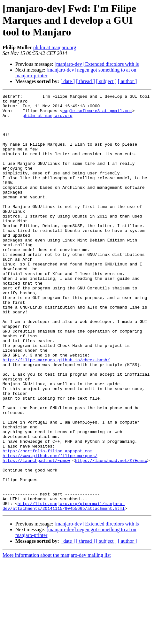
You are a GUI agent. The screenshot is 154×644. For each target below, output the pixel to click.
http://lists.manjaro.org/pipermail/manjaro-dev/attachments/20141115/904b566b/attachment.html (64, 589)
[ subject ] (106, 81)
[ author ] (127, 81)
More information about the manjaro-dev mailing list (57, 638)
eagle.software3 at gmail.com (97, 114)
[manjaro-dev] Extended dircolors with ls (97, 64)
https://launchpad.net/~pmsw (36, 534)
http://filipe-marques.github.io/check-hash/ (56, 413)
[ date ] (68, 81)
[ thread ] (85, 81)
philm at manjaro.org (55, 47)
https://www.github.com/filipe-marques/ (50, 528)
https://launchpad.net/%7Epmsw (111, 534)
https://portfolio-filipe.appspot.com (47, 523)
